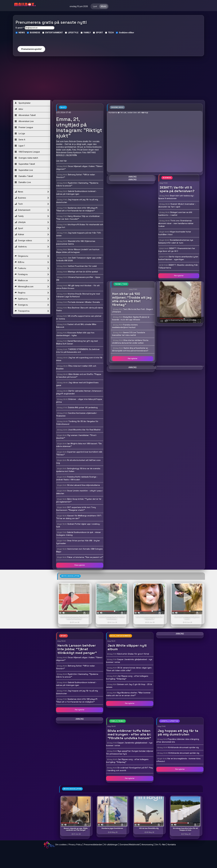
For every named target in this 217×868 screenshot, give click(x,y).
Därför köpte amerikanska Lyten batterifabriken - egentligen (178, 258)
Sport (32, 228)
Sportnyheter (23, 103)
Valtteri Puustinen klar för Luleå (82, 266)
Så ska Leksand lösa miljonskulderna (83, 485)
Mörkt (104, 6)
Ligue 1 (20, 146)
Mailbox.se (32, 280)
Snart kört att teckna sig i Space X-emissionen (176, 197)
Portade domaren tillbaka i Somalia (84, 302)
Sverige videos (32, 241)
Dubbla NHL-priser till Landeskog (83, 407)
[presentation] (31, 39)
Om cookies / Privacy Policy (69, 845)
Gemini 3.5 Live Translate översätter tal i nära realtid (129, 334)
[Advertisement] (108, 79)
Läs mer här (61, 161)
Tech (32, 204)
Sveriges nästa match (26, 158)
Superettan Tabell (25, 164)
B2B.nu (32, 262)
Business (32, 198)
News (32, 192)
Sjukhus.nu (32, 299)
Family (32, 216)
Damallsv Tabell (24, 176)
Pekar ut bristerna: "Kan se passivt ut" (85, 557)
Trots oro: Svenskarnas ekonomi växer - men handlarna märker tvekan (176, 223)
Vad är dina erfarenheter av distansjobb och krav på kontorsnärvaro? (130, 349)
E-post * (20, 28)
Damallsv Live (23, 182)
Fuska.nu (32, 268)
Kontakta (172, 845)
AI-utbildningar (111, 845)
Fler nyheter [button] (179, 276)
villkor (131, 33)
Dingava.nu (32, 256)
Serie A (20, 140)
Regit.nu (32, 293)
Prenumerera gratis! (31, 49)
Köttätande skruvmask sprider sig (183, 747)
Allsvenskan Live (24, 121)
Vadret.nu (32, 247)
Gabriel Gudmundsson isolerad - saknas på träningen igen (76, 684)
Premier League (24, 127)
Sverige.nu (32, 305)
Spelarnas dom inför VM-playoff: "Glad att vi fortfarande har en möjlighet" (77, 700)
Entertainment (32, 210)
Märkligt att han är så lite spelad (83, 272)
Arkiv (19, 109)
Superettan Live (24, 170)
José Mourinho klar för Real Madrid (84, 430)
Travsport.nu (32, 311)
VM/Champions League (27, 152)
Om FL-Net (160, 845)
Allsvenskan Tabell (25, 115)
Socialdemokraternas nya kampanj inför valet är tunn (176, 241)
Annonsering (147, 845)
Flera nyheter (80, 565)
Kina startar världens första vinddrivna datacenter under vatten (130, 342)
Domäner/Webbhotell (130, 845)
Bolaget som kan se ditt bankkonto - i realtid (175, 214)
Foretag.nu (32, 274)
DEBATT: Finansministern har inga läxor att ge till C (177, 250)
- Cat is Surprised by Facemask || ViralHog (180, 320)
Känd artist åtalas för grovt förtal (133, 654)
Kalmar (32, 234)
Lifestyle (32, 222)
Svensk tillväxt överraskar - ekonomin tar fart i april (177, 205)
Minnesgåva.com (32, 287)
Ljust (95, 6)
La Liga (20, 133)
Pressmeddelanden (93, 845)
